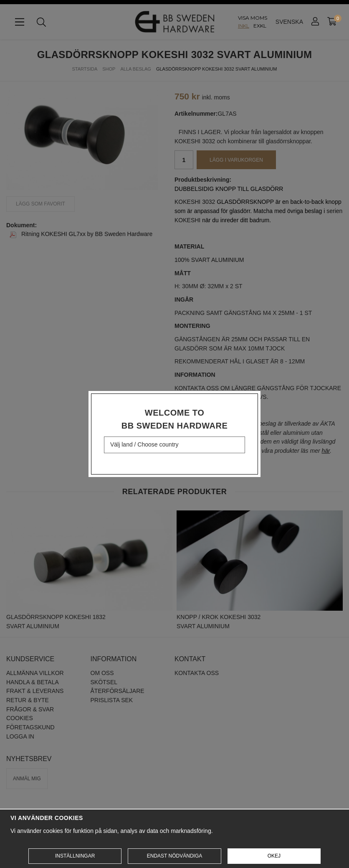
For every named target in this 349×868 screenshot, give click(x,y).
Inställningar (75, 856)
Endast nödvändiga (174, 856)
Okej (274, 856)
